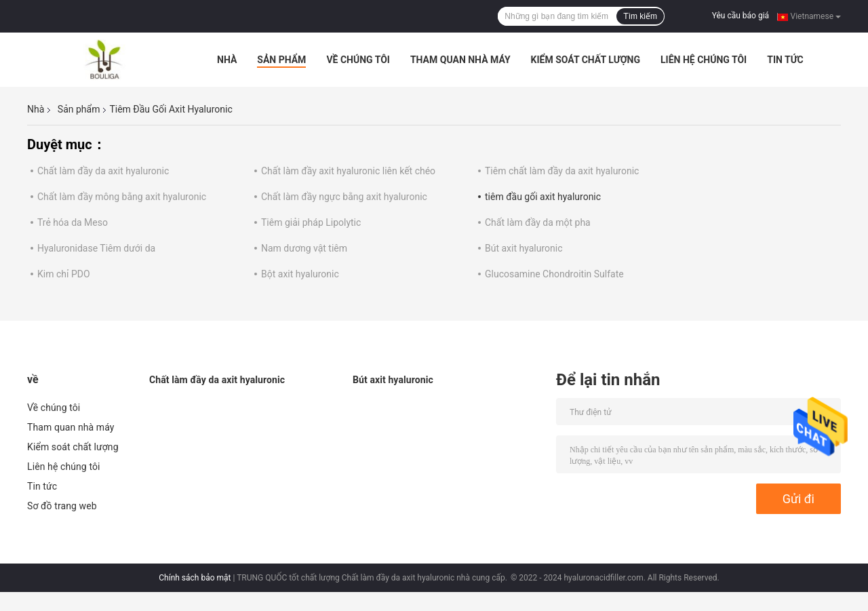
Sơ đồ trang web (62, 506)
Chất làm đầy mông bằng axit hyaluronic (122, 197)
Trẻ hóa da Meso (73, 222)
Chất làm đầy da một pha (538, 222)
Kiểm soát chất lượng (586, 60)
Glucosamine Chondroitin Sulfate (554, 274)
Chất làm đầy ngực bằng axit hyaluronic (344, 197)
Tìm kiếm (640, 16)
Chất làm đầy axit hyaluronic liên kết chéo (348, 171)
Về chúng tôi (358, 60)
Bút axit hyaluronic (524, 248)
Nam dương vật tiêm (304, 248)
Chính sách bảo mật (195, 578)
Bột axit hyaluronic (300, 274)
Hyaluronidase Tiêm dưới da (96, 248)
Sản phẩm (281, 60)
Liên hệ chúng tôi (704, 60)
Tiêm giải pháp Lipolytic (311, 222)
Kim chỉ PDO (64, 274)
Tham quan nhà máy (460, 60)
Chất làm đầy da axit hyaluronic (103, 171)
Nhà (227, 60)
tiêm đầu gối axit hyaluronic (543, 197)
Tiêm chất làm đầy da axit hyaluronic (562, 171)
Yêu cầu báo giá (741, 16)
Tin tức (785, 60)
